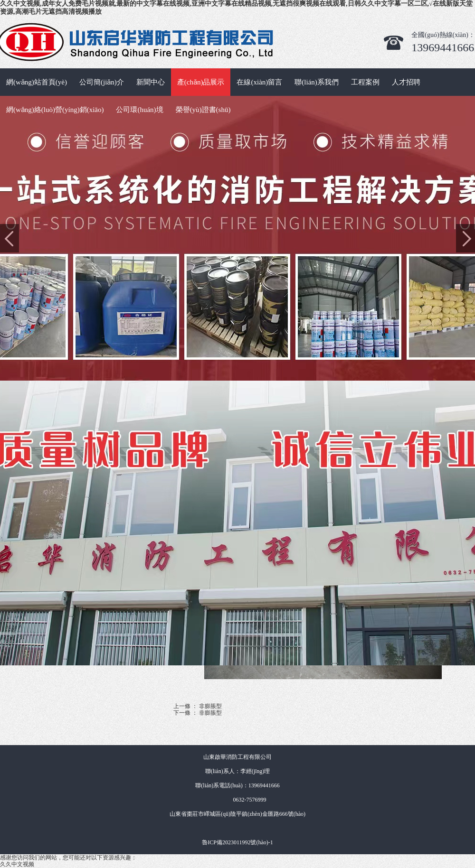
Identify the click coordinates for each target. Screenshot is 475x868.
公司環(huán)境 (139, 110)
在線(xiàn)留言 (259, 82)
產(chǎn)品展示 (201, 82)
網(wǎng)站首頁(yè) (37, 82)
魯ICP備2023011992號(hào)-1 (237, 842)
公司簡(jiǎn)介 (102, 82)
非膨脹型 (210, 706)
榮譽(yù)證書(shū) (203, 110)
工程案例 (365, 82)
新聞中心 (151, 82)
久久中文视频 (17, 864)
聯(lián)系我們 (316, 82)
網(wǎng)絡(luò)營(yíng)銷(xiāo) (55, 110)
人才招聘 (406, 82)
